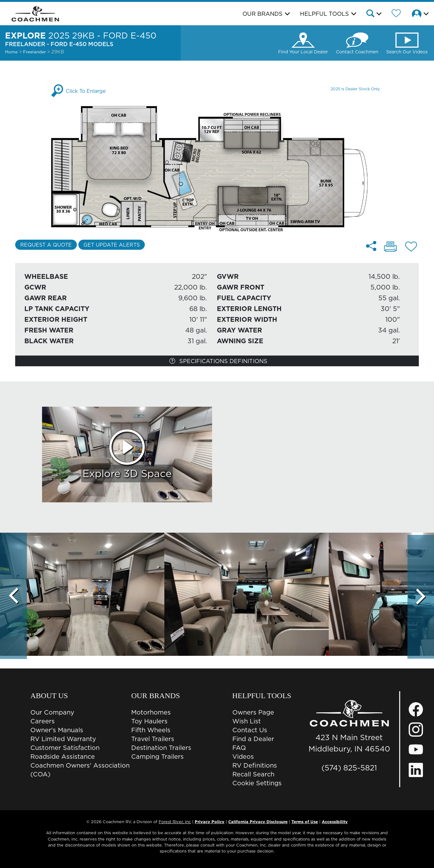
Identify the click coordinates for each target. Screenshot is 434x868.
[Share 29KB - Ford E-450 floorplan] (372, 246)
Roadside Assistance (63, 757)
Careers (43, 721)
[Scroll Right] (421, 596)
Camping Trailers (157, 757)
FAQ (239, 748)
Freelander (35, 52)
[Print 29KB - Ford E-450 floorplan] (390, 247)
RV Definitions (255, 765)
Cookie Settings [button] (257, 783)
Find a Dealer (253, 739)
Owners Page (253, 712)
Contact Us (250, 730)
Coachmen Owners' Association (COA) (80, 770)
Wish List (247, 721)
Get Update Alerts (112, 245)
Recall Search (253, 774)
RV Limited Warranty (63, 739)
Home (11, 52)
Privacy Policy (210, 822)
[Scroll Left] (13, 596)
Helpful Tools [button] (324, 14)
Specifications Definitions (218, 361)
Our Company (52, 712)
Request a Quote (46, 245)
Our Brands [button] (263, 14)
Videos (243, 757)
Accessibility (335, 822)
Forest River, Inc (175, 822)
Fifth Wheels (151, 730)
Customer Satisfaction (65, 748)
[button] (373, 14)
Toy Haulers (149, 721)
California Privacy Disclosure (258, 822)
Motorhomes (151, 712)
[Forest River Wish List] (396, 14)
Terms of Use (305, 822)
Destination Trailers (161, 748)
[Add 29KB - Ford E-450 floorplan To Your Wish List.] (411, 248)
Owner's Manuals (57, 730)
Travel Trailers (153, 739)
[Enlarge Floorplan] (217, 169)
